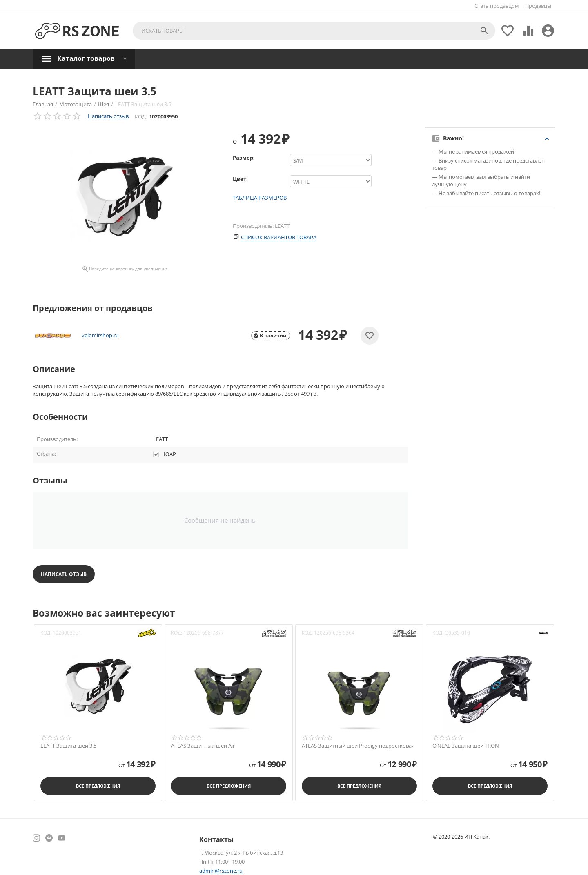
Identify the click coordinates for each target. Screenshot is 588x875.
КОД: (141, 116)
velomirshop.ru (100, 336)
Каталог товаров (86, 58)
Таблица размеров (260, 198)
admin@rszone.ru (221, 871)
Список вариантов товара (279, 237)
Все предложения (98, 786)
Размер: (244, 158)
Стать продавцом (497, 6)
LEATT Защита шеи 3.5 (68, 746)
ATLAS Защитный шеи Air (203, 746)
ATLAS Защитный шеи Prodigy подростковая (358, 746)
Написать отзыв (108, 116)
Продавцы (538, 6)
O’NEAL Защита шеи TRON (466, 746)
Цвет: (240, 179)
